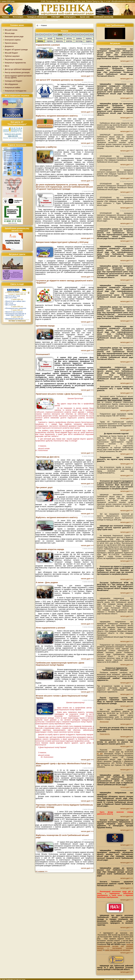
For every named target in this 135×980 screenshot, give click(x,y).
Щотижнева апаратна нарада (50, 549)
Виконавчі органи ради (14, 37)
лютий (50, 38)
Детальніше (104, 722)
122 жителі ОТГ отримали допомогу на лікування (60, 80)
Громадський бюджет (13, 81)
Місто (7, 66)
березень (59, 38)
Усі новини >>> (41, 871)
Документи (9, 46)
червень (89, 38)
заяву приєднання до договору (118, 950)
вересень (60, 41)
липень (40, 41)
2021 (69, 35)
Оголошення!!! (43, 354)
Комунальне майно (12, 88)
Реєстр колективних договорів (17, 73)
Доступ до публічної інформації (18, 69)
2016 (47, 35)
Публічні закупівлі (12, 56)
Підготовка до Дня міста (48, 457)
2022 (73, 35)
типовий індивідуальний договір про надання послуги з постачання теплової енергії (115, 947)
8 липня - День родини (47, 582)
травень (79, 38)
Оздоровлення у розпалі (48, 45)
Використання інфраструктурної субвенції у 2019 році (62, 242)
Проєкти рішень (11, 43)
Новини (44, 25)
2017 (51, 35)
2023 (78, 35)
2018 (56, 35)
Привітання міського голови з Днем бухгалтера (59, 394)
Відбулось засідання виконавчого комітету (57, 116)
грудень (89, 41)
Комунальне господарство (16, 91)
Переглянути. (105, 734)
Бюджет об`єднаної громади (16, 50)
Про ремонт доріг (44, 487)
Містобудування (11, 84)
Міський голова (11, 30)
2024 (82, 35)
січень (40, 38)
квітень (69, 38)
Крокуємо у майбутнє (46, 147)
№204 (100, 754)
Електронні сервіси (13, 40)
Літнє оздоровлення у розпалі (50, 628)
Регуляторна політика (14, 59)
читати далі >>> (87, 76)
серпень (50, 41)
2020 (65, 35)
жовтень (69, 41)
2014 (38, 35)
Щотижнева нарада (45, 326)
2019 (60, 35)
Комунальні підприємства (15, 63)
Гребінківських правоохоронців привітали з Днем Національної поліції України (60, 664)
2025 (87, 35)
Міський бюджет (11, 53)
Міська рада (10, 33)
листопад (79, 41)
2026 (91, 35)
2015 (42, 35)
